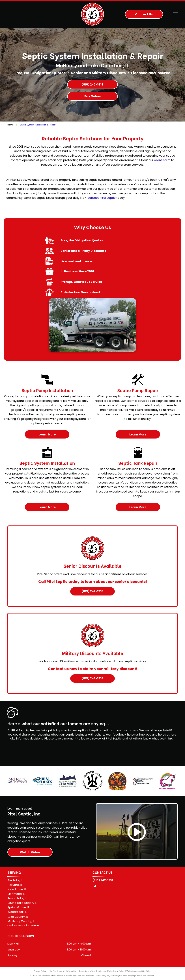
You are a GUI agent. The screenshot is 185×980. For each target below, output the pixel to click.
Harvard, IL (15, 885)
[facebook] (95, 888)
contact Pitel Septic (102, 198)
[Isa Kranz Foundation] (167, 781)
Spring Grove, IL (18, 907)
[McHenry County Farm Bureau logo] (142, 781)
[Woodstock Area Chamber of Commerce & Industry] (67, 781)
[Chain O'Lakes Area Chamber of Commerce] (43, 781)
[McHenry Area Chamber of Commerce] (17, 781)
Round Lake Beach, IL (22, 903)
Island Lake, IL (17, 889)
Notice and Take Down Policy (111, 971)
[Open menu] (176, 14)
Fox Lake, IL (15, 880)
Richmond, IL (16, 894)
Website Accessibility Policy (139, 971)
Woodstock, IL (17, 912)
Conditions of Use (87, 971)
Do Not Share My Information (64, 971)
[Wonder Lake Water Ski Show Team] (92, 781)
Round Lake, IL (17, 898)
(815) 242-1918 (103, 880)
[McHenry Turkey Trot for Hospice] (118, 781)
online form (162, 160)
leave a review (91, 739)
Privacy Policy (40, 971)
